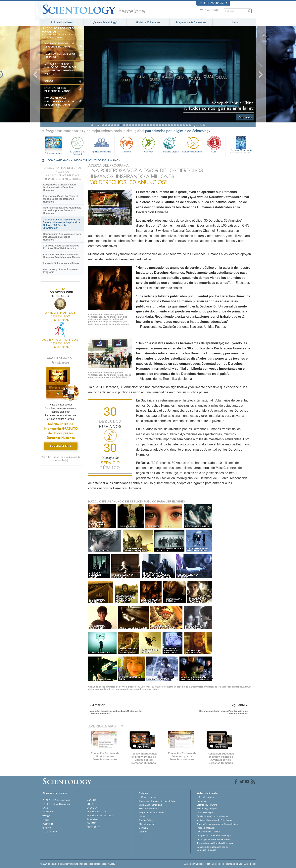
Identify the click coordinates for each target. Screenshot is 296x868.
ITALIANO (92, 823)
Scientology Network (207, 805)
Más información (147, 824)
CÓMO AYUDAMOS (59, 160)
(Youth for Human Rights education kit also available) (61, 459)
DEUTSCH (48, 836)
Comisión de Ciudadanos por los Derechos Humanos (212, 848)
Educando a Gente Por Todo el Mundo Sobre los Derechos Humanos (60, 199)
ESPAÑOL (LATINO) (97, 812)
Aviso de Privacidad (194, 864)
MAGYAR (91, 800)
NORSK (91, 804)
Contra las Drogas (170, 144)
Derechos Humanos (192, 144)
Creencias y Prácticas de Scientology (157, 801)
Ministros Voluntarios (148, 22)
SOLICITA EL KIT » (61, 446)
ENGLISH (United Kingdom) (56, 804)
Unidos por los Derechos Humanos (214, 839)
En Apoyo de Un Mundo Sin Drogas (214, 836)
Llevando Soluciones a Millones (61, 263)
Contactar (144, 828)
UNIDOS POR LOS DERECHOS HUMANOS (96, 160)
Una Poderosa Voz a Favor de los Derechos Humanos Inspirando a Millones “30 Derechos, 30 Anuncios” (62, 224)
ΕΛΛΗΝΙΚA (92, 819)
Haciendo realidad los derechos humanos (59, 45)
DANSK (46, 808)
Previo (98, 125)
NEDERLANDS (50, 832)
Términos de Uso (234, 864)
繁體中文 (47, 828)
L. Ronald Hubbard (62, 22)
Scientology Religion (207, 809)
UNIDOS (49, 81)
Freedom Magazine (241, 151)
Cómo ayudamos (53, 153)
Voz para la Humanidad (150, 805)
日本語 (46, 820)
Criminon (126, 144)
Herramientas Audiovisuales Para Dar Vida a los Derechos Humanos (62, 237)
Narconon (148, 144)
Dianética (201, 801)
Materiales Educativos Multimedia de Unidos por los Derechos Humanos (62, 210)
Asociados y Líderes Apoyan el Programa (61, 271)
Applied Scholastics (101, 144)
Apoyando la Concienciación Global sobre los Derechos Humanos (59, 187)
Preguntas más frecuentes (191, 22)
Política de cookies (215, 864)
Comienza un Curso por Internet (212, 816)
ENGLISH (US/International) (56, 800)
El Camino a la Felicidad (77, 145)
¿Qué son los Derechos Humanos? (60, 55)
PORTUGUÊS (94, 827)
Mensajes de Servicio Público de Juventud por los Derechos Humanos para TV (60, 69)
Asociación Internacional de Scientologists (217, 824)
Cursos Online (146, 820)
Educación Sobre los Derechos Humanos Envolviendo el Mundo (61, 256)
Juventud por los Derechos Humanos (215, 843)
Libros (234, 22)
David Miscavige (205, 813)
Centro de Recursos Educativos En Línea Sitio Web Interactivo (61, 247)
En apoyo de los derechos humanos (57, 90)
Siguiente (197, 125)
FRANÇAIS (48, 812)
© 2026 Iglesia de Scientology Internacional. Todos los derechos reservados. (78, 864)
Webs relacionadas (213, 3)
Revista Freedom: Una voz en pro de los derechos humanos (59, 102)
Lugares (143, 832)
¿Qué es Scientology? (105, 22)
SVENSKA (92, 808)
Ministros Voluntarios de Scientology (214, 820)
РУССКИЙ (48, 824)
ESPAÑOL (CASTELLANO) (100, 816)
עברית (46, 816)
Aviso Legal (250, 864)
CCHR (214, 144)
